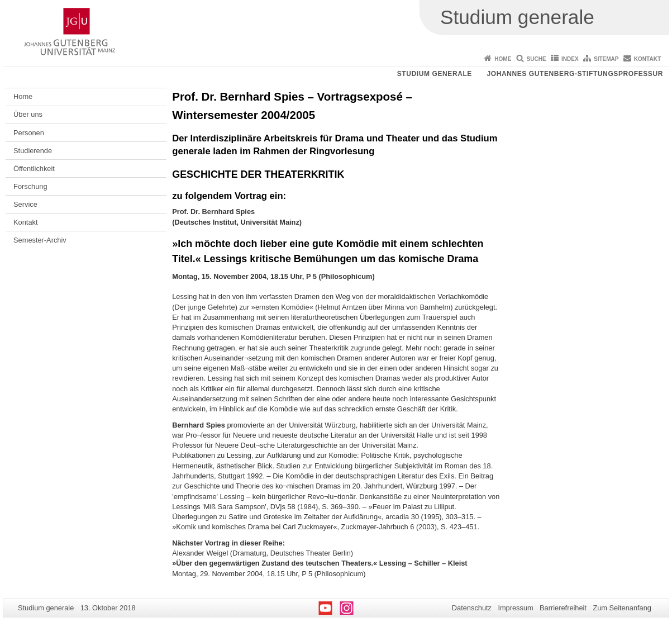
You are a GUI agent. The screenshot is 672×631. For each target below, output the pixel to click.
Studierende (33, 151)
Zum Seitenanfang (622, 608)
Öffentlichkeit (34, 169)
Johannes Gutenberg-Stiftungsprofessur (575, 74)
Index (570, 59)
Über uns (28, 114)
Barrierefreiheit (563, 608)
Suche (537, 59)
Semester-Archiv (40, 240)
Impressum (515, 608)
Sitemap (606, 59)
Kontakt (647, 59)
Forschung (30, 186)
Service (25, 204)
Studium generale (435, 74)
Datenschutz (472, 608)
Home (503, 59)
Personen (29, 133)
